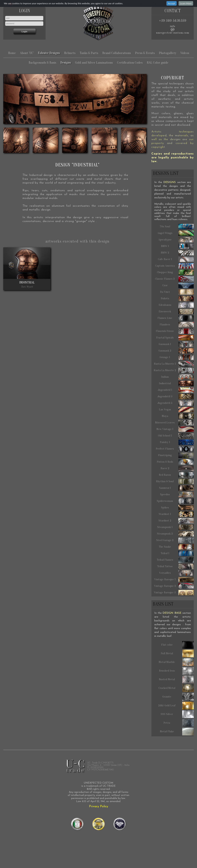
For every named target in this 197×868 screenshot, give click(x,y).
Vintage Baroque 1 (174, 579)
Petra (179, 723)
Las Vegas (176, 410)
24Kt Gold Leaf (176, 706)
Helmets (70, 53)
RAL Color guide (158, 63)
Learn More (186, 3)
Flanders (177, 325)
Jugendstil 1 (176, 390)
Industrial (176, 383)
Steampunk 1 (175, 527)
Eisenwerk (176, 312)
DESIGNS (169, 182)
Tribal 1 (177, 553)
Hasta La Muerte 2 (174, 370)
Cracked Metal (176, 688)
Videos (185, 53)
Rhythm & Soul (175, 481)
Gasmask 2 (176, 351)
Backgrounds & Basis (42, 63)
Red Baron (176, 475)
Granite (178, 697)
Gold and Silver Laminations (94, 63)
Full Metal (177, 653)
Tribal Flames (175, 560)
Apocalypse (176, 240)
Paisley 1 (177, 442)
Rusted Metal (176, 679)
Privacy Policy (99, 806)
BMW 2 (177, 253)
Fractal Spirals (175, 338)
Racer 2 (177, 468)
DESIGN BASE (172, 613)
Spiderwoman (175, 501)
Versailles (177, 573)
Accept (172, 3)
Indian (178, 377)
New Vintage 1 (175, 429)
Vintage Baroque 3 (174, 593)
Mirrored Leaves (174, 423)
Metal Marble (176, 662)
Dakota (177, 298)
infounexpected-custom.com (173, 30)
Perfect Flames (175, 449)
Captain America (175, 266)
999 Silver (177, 714)
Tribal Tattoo (175, 566)
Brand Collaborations (117, 53)
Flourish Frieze (175, 331)
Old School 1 (176, 436)
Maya (178, 416)
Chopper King (175, 272)
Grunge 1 (177, 357)
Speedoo (177, 495)
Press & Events (145, 53)
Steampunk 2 (175, 534)
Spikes (177, 508)
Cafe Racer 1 (176, 259)
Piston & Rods (175, 462)
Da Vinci (177, 292)
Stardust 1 (176, 514)
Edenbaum (176, 305)
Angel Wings (176, 233)
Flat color (178, 645)
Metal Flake (177, 732)
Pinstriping (176, 455)
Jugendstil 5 (176, 403)
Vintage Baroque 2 (174, 586)
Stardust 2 (176, 521)
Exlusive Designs (49, 53)
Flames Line (176, 318)
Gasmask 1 (176, 344)
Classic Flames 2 (174, 279)
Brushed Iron (177, 671)
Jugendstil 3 (176, 397)
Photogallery (168, 53)
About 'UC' (27, 53)
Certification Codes (130, 63)
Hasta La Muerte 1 (174, 364)
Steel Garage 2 (175, 540)
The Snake (176, 547)
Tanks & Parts (89, 53)
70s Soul (177, 227)
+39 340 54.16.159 (173, 21)
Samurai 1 (177, 488)
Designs (66, 63)
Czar (178, 285)
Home (12, 53)
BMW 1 (177, 246)
